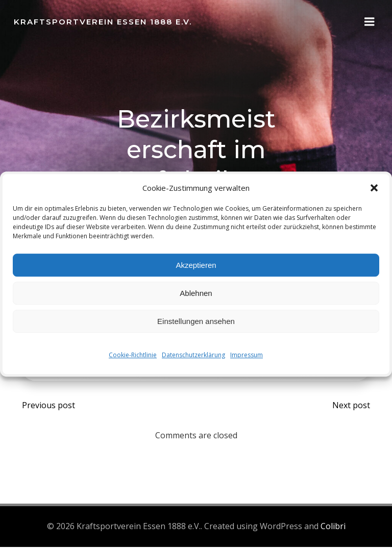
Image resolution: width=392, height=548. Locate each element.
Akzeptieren (196, 265)
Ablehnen (196, 293)
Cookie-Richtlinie (133, 355)
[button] (374, 188)
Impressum (247, 355)
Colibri (333, 529)
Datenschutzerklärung (193, 355)
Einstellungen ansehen (196, 321)
